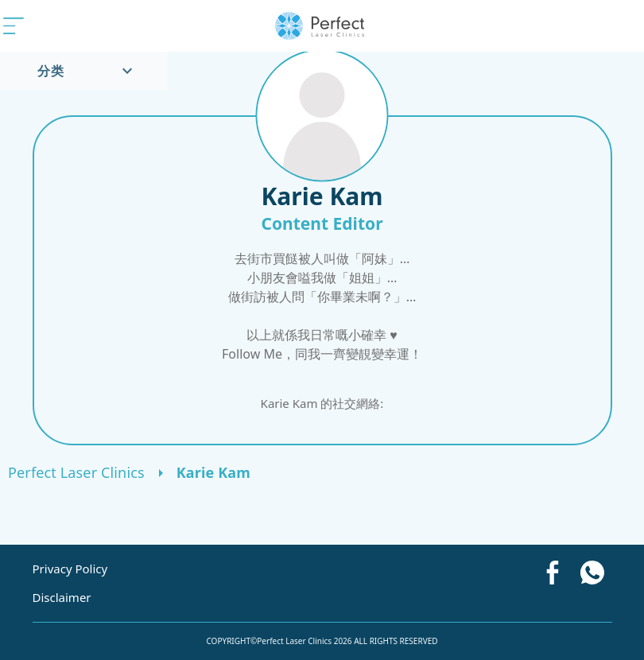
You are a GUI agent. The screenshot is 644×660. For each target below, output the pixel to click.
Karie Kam (213, 472)
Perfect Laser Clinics (76, 472)
